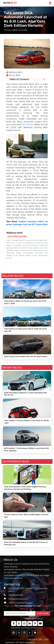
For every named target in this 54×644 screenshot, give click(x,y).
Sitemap (10, 639)
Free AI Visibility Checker (21, 603)
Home (7, 30)
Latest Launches (20, 30)
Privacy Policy (42, 642)
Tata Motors (28, 124)
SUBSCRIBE (43, 613)
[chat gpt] (14, 633)
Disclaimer (20, 639)
